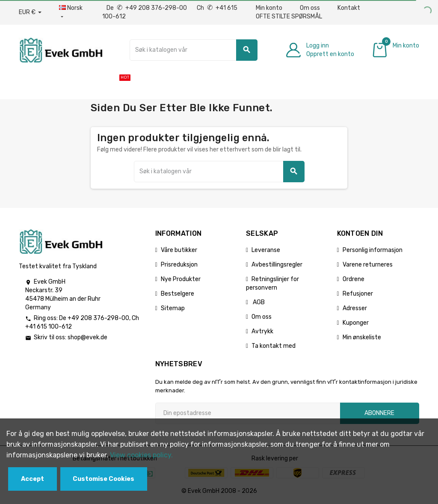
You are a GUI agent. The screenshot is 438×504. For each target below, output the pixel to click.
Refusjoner (358, 294)
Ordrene (354, 279)
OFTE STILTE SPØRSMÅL (289, 16)
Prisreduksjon (179, 265)
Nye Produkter (181, 279)
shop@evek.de (87, 337)
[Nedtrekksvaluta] (30, 12)
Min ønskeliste (362, 337)
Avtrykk (262, 331)
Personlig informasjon (373, 250)
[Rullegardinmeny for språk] (72, 12)
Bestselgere (178, 294)
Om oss (310, 8)
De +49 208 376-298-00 (147, 8)
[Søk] (194, 50)
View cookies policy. (141, 455)
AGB (258, 302)
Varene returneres (368, 265)
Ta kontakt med (274, 346)
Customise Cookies (104, 479)
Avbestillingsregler (277, 265)
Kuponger (356, 323)
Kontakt (349, 8)
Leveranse (266, 250)
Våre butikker (179, 250)
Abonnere (379, 413)
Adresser (355, 308)
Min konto (269, 8)
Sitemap (173, 308)
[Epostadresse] (248, 413)
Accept (33, 479)
